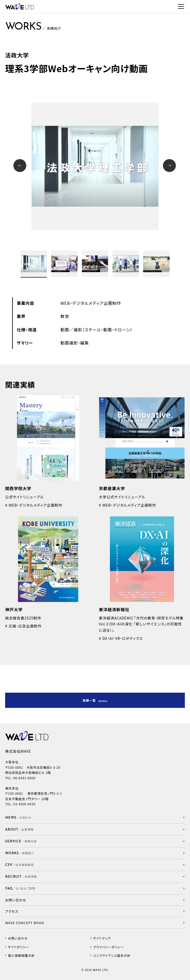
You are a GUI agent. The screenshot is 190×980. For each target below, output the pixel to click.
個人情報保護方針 (21, 956)
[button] (95, 829)
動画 (65, 330)
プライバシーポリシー (109, 947)
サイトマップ (102, 938)
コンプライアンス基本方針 (112, 956)
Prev (20, 166)
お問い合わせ (18, 938)
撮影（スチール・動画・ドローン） (103, 330)
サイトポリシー (19, 947)
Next (170, 166)
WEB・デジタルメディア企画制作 (91, 303)
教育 (65, 316)
